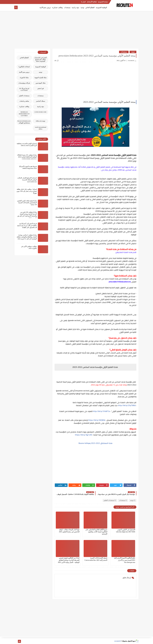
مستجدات (67, 8)
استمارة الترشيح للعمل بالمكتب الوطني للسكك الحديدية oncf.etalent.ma (27, 180)
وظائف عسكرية (57, 8)
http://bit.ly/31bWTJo (102, 411)
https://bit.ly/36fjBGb (97, 420)
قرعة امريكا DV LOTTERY (24, 89)
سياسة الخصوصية (103, 2)
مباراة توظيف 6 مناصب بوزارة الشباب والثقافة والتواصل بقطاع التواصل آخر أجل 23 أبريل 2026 (27, 237)
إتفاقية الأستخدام (92, 2)
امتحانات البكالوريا (24, 67)
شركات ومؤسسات (24, 83)
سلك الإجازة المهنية (41, 78)
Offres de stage (41, 121)
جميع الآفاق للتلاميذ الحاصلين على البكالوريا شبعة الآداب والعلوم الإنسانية (96, 532)
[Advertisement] (76, 31)
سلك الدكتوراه (24, 78)
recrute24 (117, 641)
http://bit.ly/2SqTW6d (127, 405)
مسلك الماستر (40, 101)
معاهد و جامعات (24, 101)
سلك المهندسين (40, 83)
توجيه (82, 8)
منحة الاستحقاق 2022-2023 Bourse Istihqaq (95, 443)
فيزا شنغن (40, 88)
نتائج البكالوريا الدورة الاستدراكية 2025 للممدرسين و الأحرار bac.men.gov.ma (125, 560)
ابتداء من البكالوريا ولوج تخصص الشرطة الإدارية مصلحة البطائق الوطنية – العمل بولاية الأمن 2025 (69, 560)
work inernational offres (41, 128)
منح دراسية (75, 8)
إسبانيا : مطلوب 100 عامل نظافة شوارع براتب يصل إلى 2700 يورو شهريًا (27, 191)
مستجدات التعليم (110, 500)
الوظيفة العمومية (101, 8)
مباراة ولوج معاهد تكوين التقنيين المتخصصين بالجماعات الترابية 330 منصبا (27, 203)
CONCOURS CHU (41, 112)
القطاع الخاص (90, 8)
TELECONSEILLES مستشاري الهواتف (24, 122)
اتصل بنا (83, 2)
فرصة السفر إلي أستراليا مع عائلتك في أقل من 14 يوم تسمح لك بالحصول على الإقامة (27, 225)
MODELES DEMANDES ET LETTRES (24, 114)
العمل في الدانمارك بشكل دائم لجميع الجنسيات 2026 (41, 59)
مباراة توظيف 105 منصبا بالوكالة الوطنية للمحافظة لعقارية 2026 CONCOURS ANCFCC (27, 157)
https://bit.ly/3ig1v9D (84, 435)
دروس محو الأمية (45, 8)
